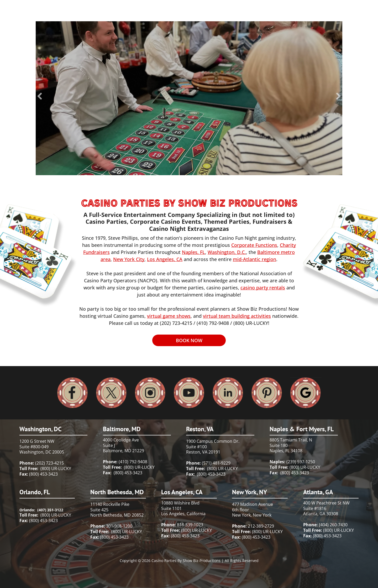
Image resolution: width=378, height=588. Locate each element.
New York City (129, 259)
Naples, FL (193, 252)
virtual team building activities (237, 316)
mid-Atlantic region (254, 259)
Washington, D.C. (227, 252)
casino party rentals (263, 288)
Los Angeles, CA (165, 259)
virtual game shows (169, 316)
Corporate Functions (254, 245)
